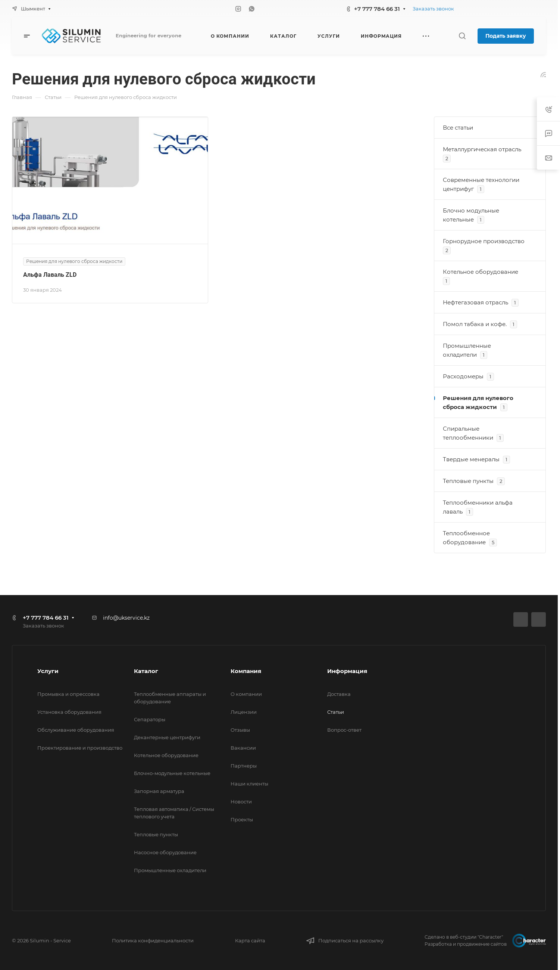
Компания (246, 671)
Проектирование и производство (80, 748)
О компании (246, 694)
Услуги (48, 671)
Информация (347, 671)
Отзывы (240, 730)
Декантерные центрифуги (167, 737)
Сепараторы (150, 719)
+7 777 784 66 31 (377, 9)
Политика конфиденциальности (153, 940)
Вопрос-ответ (344, 730)
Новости (241, 802)
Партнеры (244, 766)
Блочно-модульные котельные (172, 773)
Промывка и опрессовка (68, 694)
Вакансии (243, 748)
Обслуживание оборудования (76, 730)
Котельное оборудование (166, 755)
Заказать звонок (433, 9)
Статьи (336, 712)
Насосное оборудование (165, 852)
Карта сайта (250, 940)
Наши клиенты (249, 784)
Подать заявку (506, 36)
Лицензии (244, 712)
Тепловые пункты (156, 834)
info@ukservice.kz (126, 618)
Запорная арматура (159, 791)
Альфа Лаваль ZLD (50, 275)
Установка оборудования (69, 712)
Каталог (146, 671)
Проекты (242, 819)
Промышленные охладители (170, 870)
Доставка (339, 694)
